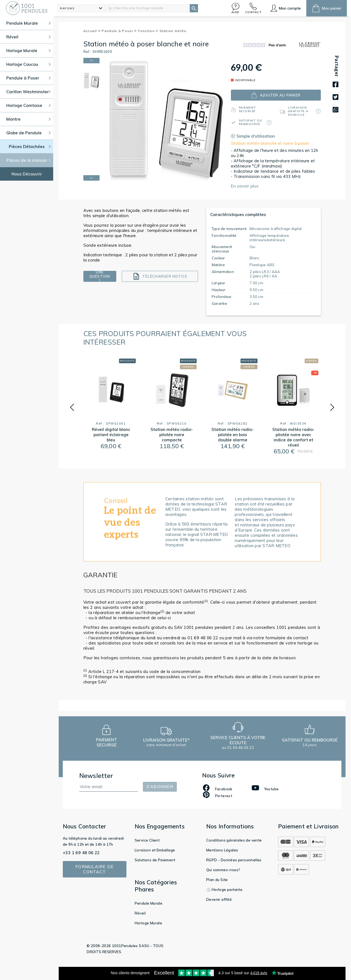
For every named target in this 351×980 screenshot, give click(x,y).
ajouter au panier (276, 95)
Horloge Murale (148, 923)
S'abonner (160, 787)
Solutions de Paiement (155, 860)
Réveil (140, 913)
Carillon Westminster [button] (28, 92)
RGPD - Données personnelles (234, 860)
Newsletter (96, 776)
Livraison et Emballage (155, 850)
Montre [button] (28, 119)
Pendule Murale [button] (28, 23)
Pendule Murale (149, 903)
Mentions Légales (222, 850)
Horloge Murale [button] (28, 51)
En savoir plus (245, 186)
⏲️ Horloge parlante (224, 890)
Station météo (173, 31)
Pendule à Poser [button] (28, 78)
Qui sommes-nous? (223, 870)
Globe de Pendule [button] (28, 133)
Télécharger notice (160, 276)
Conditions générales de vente (234, 840)
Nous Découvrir (27, 174)
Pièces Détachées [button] (30, 147)
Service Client (147, 840)
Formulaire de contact (94, 869)
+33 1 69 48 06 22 (81, 853)
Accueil (92, 31)
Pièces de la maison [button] (29, 160)
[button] (236, 8)
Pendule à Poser (119, 31)
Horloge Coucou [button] (28, 64)
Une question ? (100, 276)
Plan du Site (217, 880)
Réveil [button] (28, 37)
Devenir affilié (219, 899)
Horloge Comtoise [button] (28, 105)
